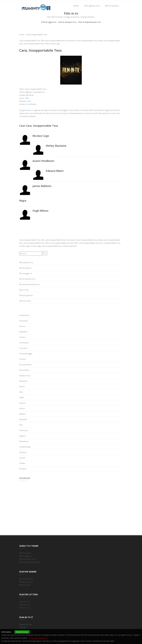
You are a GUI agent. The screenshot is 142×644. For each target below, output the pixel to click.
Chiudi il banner (22, 632)
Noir (21, 425)
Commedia (31, 104)
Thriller (22, 463)
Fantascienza (25, 376)
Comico (22, 337)
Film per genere (26, 295)
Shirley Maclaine (56, 146)
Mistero (22, 414)
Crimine (23, 359)
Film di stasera (112, 6)
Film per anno (25, 301)
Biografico (23, 332)
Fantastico (24, 381)
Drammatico (24, 370)
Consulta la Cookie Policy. (38, 638)
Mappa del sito (26, 624)
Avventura (24, 321)
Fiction (22, 386)
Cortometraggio (26, 354)
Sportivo (23, 452)
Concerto (23, 348)
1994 (27, 98)
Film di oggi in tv (49, 22)
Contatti (23, 627)
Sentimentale (25, 447)
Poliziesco (24, 430)
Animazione (24, 315)
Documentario (25, 365)
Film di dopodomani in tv (90, 22)
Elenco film (24, 290)
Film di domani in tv (67, 22)
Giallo (22, 397)
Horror (22, 408)
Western (23, 469)
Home (76, 6)
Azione (22, 326)
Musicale (23, 419)
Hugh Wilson (40, 211)
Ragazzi (22, 436)
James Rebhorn (42, 186)
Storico (22, 458)
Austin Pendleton (43, 161)
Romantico (24, 441)
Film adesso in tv (92, 6)
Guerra (22, 403)
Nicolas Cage (41, 136)
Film (21, 392)
